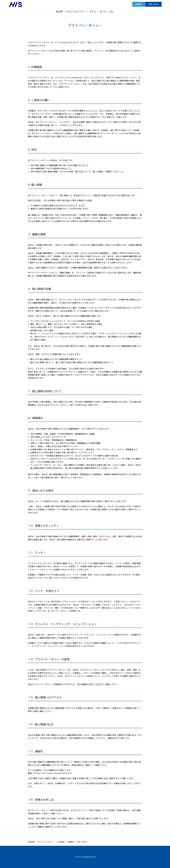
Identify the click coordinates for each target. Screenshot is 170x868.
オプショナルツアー (76, 12)
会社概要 (31, 842)
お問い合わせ (153, 4)
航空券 (59, 12)
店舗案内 (139, 4)
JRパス (103, 12)
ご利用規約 (61, 842)
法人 (112, 12)
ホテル (93, 12)
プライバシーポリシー (46, 842)
